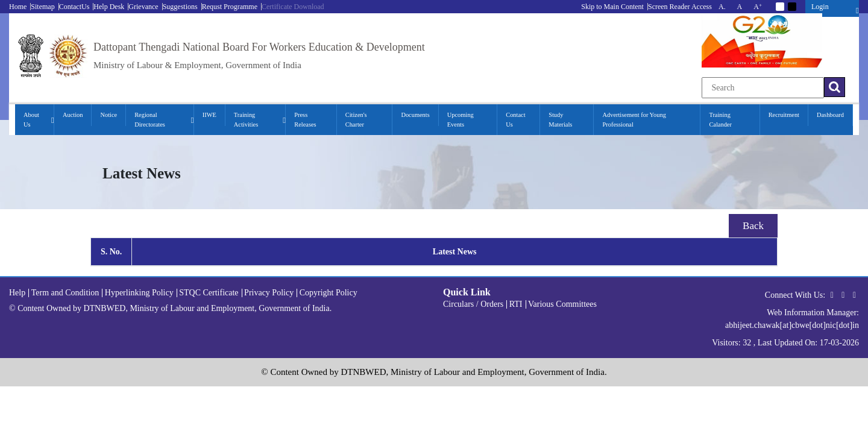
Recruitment (784, 115)
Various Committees (562, 304)
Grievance (143, 7)
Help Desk (109, 7)
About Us (31, 120)
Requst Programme (230, 7)
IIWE (209, 115)
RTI (516, 304)
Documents (415, 115)
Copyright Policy (329, 293)
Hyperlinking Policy (139, 293)
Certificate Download (293, 7)
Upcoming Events (461, 120)
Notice (108, 115)
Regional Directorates (150, 120)
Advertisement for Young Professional (634, 120)
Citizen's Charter (356, 120)
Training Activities (246, 120)
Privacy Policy (269, 293)
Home (18, 7)
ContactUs (74, 7)
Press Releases (305, 120)
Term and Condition (65, 293)
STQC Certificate (209, 293)
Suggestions (180, 7)
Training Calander (720, 120)
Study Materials (560, 120)
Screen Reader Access (680, 7)
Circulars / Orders (473, 304)
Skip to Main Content (612, 7)
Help (17, 293)
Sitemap (42, 7)
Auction (73, 115)
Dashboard (830, 115)
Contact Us (515, 120)
